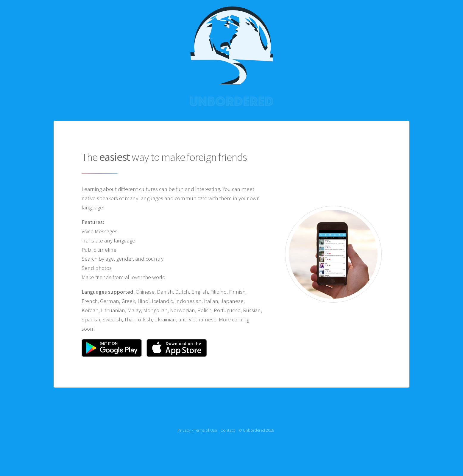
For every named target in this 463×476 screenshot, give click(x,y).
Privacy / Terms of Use (197, 430)
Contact (228, 430)
